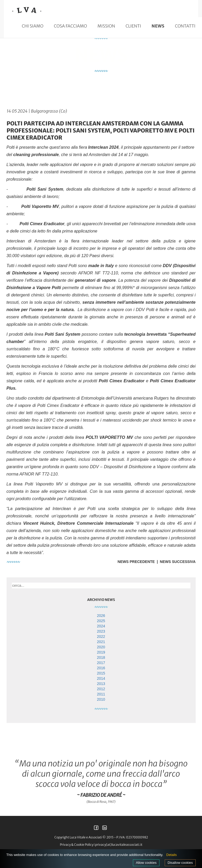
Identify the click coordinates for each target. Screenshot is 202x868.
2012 (101, 689)
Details (172, 855)
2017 (101, 663)
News (158, 26)
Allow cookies (146, 863)
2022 (101, 637)
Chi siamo (33, 26)
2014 (101, 678)
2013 (101, 684)
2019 (101, 652)
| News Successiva (175, 562)
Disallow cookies (180, 863)
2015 (101, 673)
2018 (101, 657)
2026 (101, 616)
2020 (101, 647)
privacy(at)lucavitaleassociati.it (119, 845)
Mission (106, 26)
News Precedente (136, 562)
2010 (101, 699)
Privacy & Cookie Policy (77, 845)
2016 (101, 668)
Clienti (133, 26)
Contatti (185, 26)
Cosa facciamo (70, 26)
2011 (101, 694)
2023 (101, 631)
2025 (101, 621)
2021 (101, 642)
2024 (101, 626)
